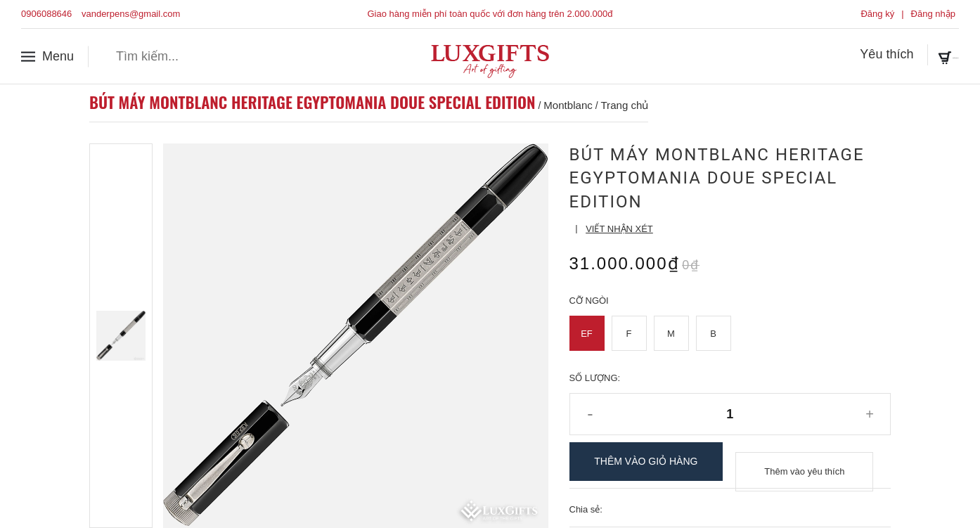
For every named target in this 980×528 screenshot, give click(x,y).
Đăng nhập (933, 14)
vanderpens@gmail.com (131, 14)
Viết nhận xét (619, 229)
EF (587, 334)
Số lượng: (595, 378)
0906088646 (46, 14)
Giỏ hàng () (918, 56)
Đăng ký (877, 14)
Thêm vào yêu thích (804, 462)
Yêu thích (826, 56)
